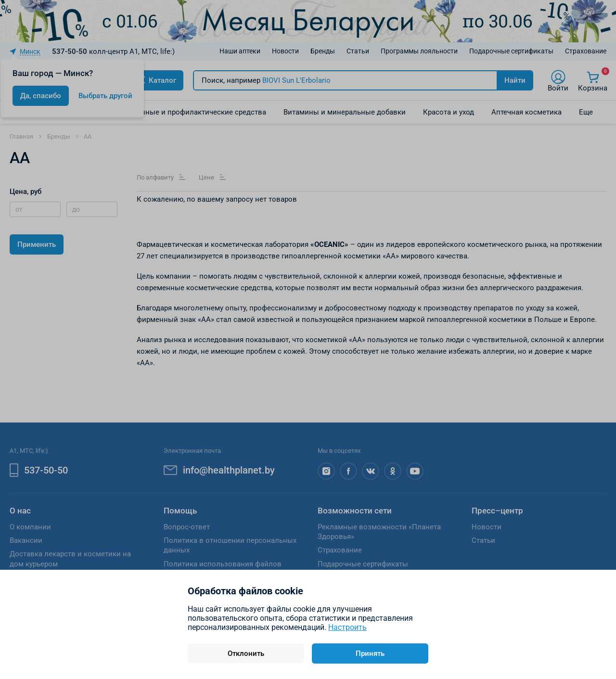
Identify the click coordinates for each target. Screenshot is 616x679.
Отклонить (246, 653)
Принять (370, 653)
